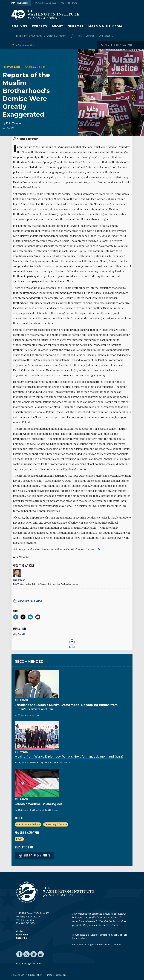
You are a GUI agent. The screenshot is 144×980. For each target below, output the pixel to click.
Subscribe (21, 938)
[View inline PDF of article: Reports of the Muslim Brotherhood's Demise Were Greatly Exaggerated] (72, 601)
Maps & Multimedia (105, 26)
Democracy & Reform (56, 824)
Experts (39, 26)
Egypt (19, 839)
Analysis (19, 26)
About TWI (78, 945)
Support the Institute (99, 945)
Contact (20, 931)
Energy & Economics (57, 36)
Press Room (22, 935)
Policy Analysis (12, 67)
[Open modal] (117, 45)
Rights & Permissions (56, 975)
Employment (18, 975)
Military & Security (33, 36)
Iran (80, 36)
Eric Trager (14, 123)
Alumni (117, 945)
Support (76, 26)
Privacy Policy (35, 975)
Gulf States (105, 36)
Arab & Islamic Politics (28, 824)
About (58, 26)
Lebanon (90, 36)
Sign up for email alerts (35, 855)
